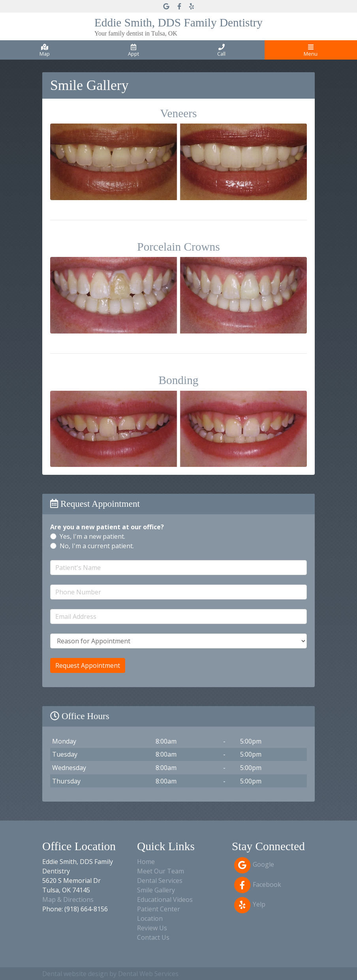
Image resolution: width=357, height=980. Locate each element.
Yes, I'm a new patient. (92, 536)
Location (150, 918)
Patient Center (159, 909)
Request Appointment (88, 665)
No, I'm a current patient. (97, 546)
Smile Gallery (156, 890)
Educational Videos (165, 899)
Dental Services (160, 881)
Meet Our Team (161, 871)
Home (146, 862)
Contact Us (153, 937)
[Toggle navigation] (311, 50)
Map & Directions (68, 899)
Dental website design (75, 974)
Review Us (152, 928)
